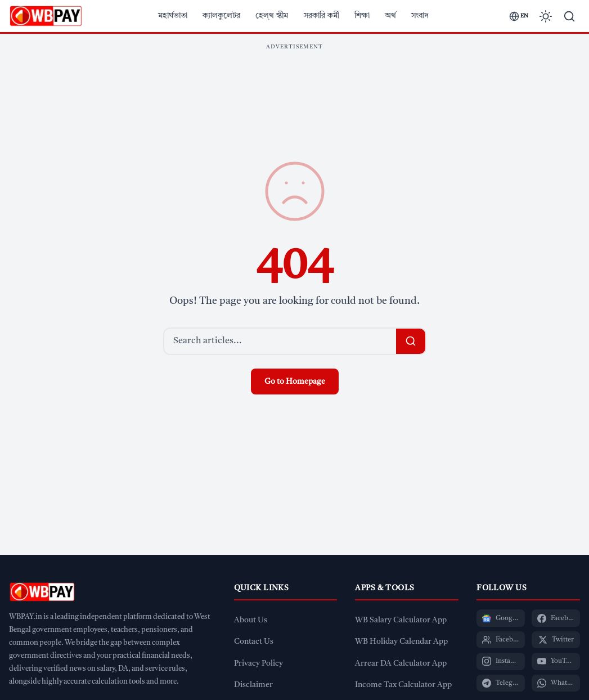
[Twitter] (556, 640)
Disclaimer (253, 685)
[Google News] (501, 618)
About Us (251, 620)
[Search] (569, 16)
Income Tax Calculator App (403, 685)
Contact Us (254, 642)
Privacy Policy (258, 664)
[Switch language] (519, 16)
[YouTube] (556, 661)
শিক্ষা (362, 16)
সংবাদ (420, 16)
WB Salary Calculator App (401, 620)
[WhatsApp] (556, 683)
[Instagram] (501, 661)
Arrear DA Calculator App (401, 664)
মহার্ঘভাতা (173, 16)
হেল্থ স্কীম (272, 16)
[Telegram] (501, 683)
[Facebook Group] (501, 640)
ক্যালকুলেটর (221, 16)
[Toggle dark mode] (546, 16)
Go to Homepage (295, 382)
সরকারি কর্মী (322, 16)
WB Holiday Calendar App (401, 642)
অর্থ (390, 16)
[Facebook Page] (556, 618)
